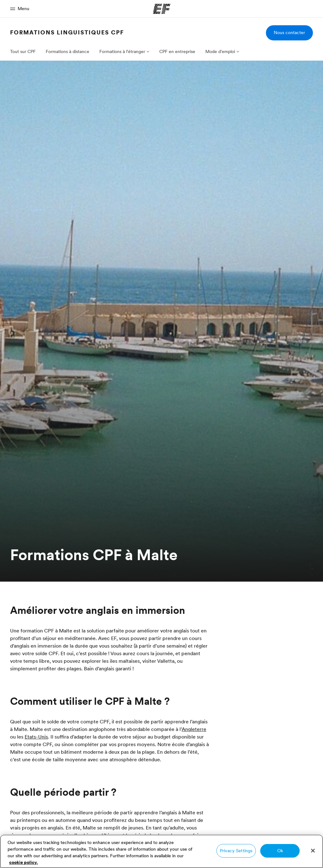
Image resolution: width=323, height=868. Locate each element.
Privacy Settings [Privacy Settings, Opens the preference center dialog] (236, 851)
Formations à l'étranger (122, 51)
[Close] (313, 851)
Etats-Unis (36, 737)
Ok (280, 851)
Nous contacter (289, 33)
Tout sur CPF (23, 51)
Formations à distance (68, 51)
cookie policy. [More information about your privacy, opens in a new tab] (23, 862)
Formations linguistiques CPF (67, 32)
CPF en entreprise (177, 51)
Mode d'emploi (220, 51)
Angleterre (194, 729)
